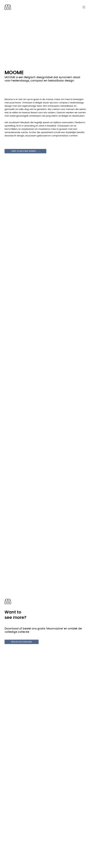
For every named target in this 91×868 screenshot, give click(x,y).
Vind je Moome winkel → (25, 151)
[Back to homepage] (8, 7)
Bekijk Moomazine (22, 642)
